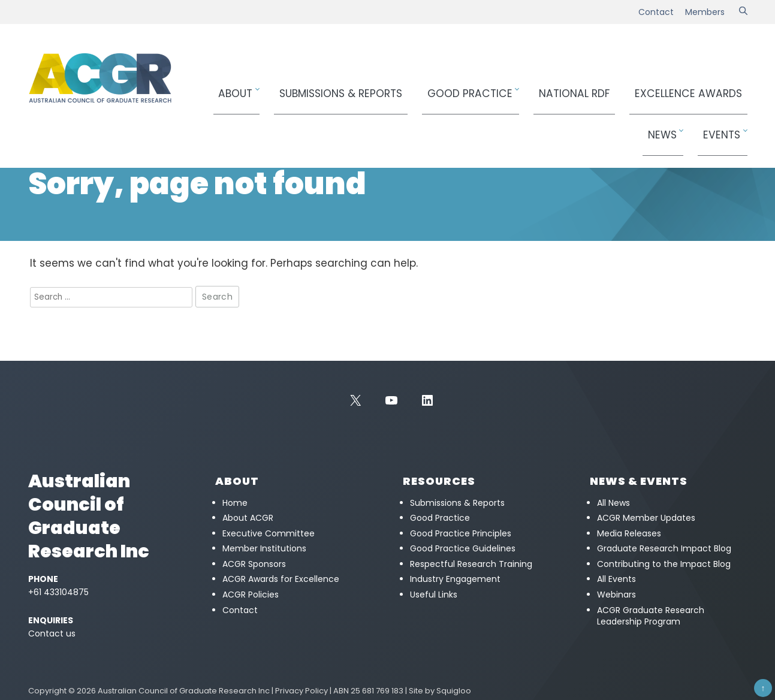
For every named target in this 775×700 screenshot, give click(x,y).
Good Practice (430, 88)
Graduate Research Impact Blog (664, 548)
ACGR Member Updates (646, 518)
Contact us (52, 633)
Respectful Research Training (471, 564)
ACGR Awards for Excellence (281, 579)
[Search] (743, 12)
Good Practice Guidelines (463, 548)
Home (39, 135)
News (678, 88)
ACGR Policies (251, 595)
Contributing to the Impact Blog (664, 564)
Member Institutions (264, 548)
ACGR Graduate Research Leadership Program (651, 616)
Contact (656, 12)
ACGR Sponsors (254, 564)
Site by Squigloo (440, 691)
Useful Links (434, 595)
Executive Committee (269, 533)
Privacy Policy (301, 691)
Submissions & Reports (326, 88)
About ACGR (248, 518)
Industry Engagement (455, 579)
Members (705, 12)
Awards (606, 88)
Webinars (616, 595)
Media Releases (629, 533)
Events (726, 88)
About (237, 88)
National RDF (517, 88)
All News (613, 503)
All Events (616, 579)
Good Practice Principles (461, 533)
